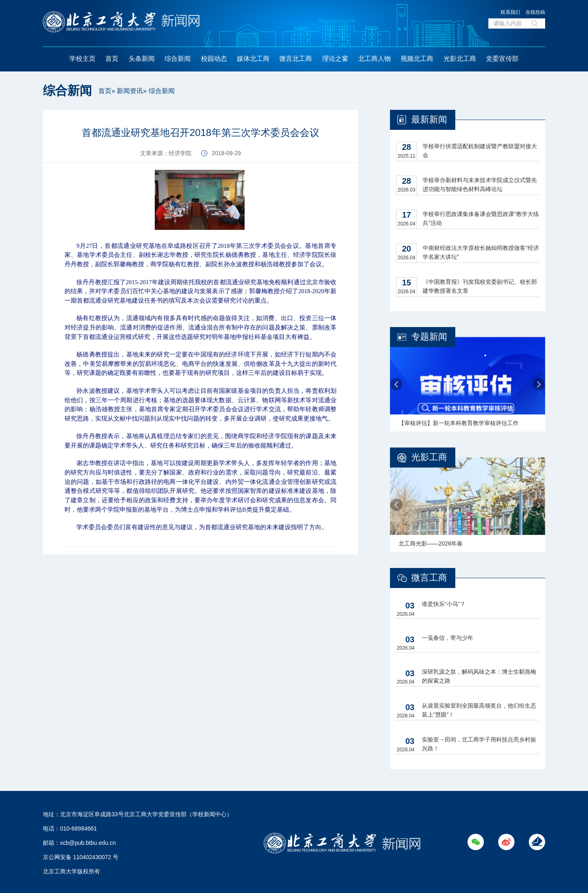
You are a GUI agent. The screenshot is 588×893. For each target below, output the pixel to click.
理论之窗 (335, 59)
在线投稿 (535, 12)
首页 (112, 59)
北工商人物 (374, 59)
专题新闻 (429, 337)
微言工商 (429, 578)
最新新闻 (429, 119)
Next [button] (539, 384)
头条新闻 (142, 59)
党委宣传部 (502, 59)
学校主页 (82, 59)
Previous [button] (396, 384)
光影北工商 (460, 59)
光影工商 (429, 457)
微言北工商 (296, 59)
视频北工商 (417, 59)
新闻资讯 (130, 91)
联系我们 (510, 12)
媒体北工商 (253, 59)
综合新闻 (178, 59)
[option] (468, 384)
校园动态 (214, 59)
